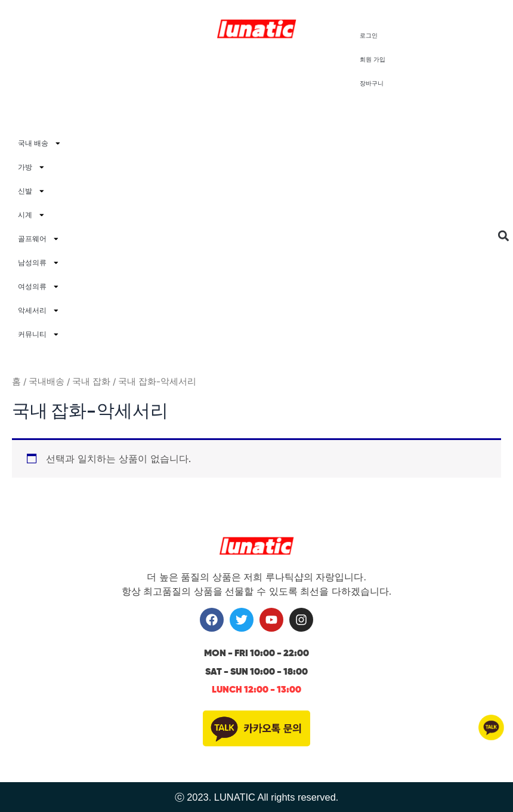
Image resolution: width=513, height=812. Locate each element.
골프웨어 (39, 239)
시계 (32, 215)
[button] (503, 236)
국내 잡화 (91, 381)
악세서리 (39, 310)
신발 (32, 191)
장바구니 (372, 83)
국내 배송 (40, 143)
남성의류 (39, 263)
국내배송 (47, 381)
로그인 (369, 36)
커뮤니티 (39, 334)
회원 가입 (373, 59)
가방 (32, 167)
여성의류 (39, 287)
